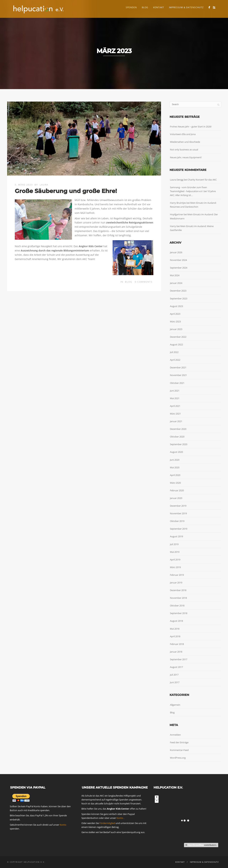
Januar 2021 (176, 421)
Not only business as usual (184, 150)
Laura (44, 185)
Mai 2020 (175, 467)
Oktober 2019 (177, 521)
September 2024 (179, 268)
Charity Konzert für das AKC (202, 180)
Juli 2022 (174, 352)
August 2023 (176, 306)
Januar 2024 (176, 283)
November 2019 (178, 513)
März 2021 (175, 414)
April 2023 (175, 314)
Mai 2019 (175, 552)
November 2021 (178, 375)
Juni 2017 (175, 682)
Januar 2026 (176, 252)
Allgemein (175, 705)
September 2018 (179, 613)
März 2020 (175, 483)
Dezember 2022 (178, 337)
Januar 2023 (176, 329)
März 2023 (175, 321)
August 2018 (176, 621)
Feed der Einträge (179, 742)
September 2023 (179, 298)
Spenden (131, 7)
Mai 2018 (175, 629)
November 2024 (178, 260)
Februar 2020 (177, 490)
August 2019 (176, 536)
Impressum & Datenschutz (186, 7)
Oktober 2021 (177, 383)
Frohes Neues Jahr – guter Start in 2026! (191, 127)
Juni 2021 (175, 391)
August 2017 (176, 667)
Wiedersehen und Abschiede (185, 142)
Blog (145, 7)
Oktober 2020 (177, 437)
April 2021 (175, 406)
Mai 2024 (175, 275)
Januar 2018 (176, 652)
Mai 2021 (175, 398)
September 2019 (179, 529)
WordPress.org (178, 758)
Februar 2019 (177, 575)
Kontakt (159, 7)
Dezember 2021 (178, 367)
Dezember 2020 (178, 429)
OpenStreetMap (196, 845)
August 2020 (176, 452)
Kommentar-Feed (179, 750)
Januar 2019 (176, 583)
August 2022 (176, 344)
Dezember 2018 (178, 590)
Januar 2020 (176, 498)
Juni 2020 (175, 460)
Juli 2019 (174, 544)
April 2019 (175, 560)
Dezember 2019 (178, 506)
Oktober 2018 (177, 606)
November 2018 (178, 598)
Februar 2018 (177, 644)
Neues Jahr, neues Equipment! (186, 157)
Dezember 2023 (178, 291)
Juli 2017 (174, 675)
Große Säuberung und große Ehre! (66, 191)
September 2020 (179, 444)
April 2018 (175, 636)
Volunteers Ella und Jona (183, 134)
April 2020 (175, 475)
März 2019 (175, 567)
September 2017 (179, 659)
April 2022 (175, 360)
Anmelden (175, 735)
